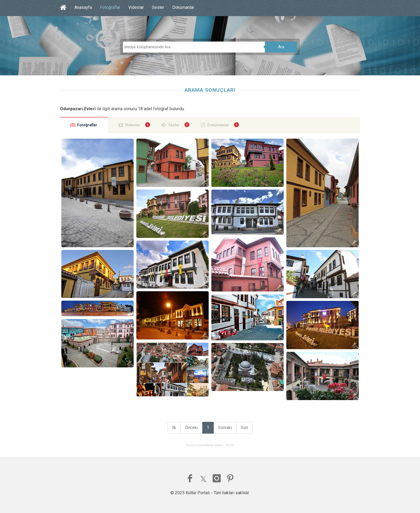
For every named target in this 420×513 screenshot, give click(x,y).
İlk (174, 428)
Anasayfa (83, 7)
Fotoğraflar (110, 7)
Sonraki (225, 428)
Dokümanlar (183, 7)
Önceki (192, 428)
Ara (281, 47)
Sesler (158, 7)
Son (244, 428)
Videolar (136, 7)
